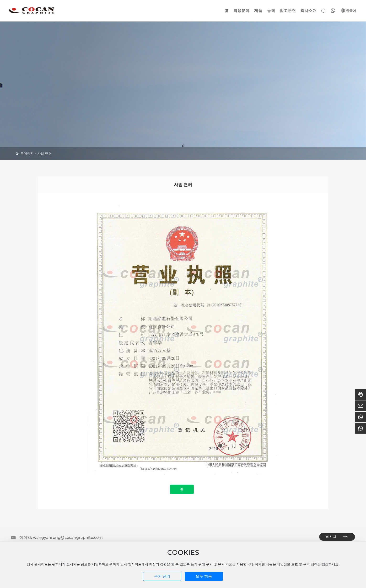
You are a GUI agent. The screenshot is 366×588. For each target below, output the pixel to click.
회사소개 (309, 11)
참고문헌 (288, 11)
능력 (271, 11)
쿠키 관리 (162, 576)
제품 (258, 11)
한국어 (348, 11)
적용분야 (242, 11)
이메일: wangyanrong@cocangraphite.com (61, 538)
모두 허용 (204, 576)
